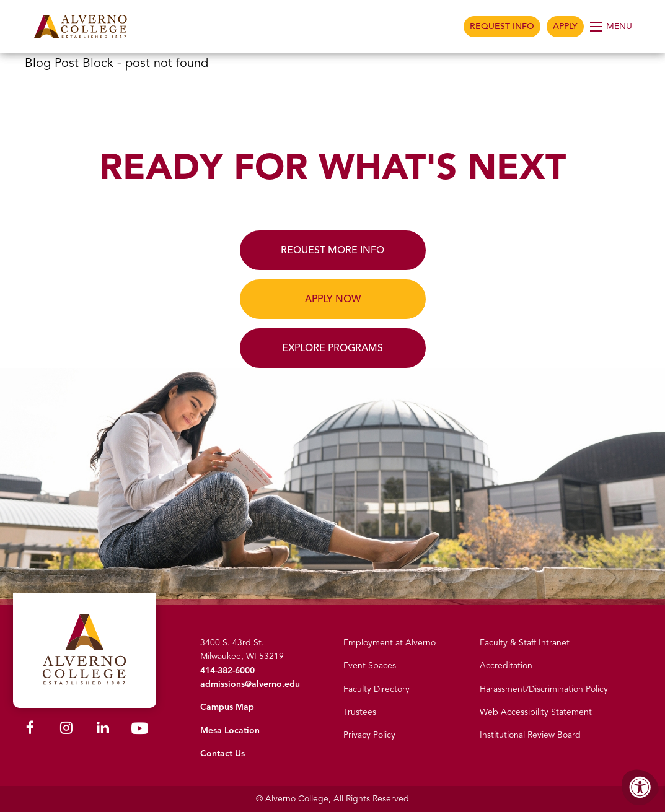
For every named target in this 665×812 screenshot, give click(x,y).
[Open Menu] (612, 27)
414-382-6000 (227, 670)
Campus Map (227, 707)
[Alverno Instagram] (66, 730)
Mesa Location (230, 731)
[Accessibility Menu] (640, 787)
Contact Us (222, 753)
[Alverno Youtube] (139, 731)
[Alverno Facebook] (30, 730)
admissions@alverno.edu (250, 684)
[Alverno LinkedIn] (103, 730)
